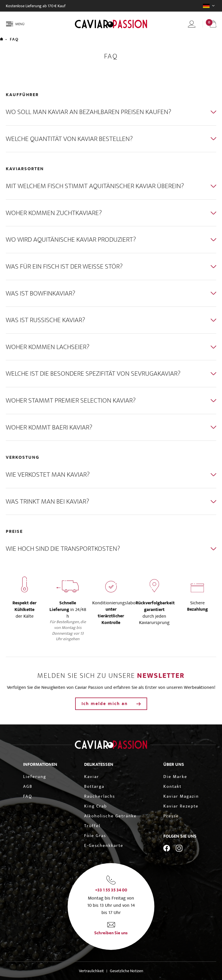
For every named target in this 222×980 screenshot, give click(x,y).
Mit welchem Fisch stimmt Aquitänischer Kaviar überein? (95, 186)
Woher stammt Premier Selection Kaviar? (71, 400)
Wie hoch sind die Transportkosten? (63, 549)
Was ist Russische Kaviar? (45, 320)
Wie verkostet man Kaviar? (48, 475)
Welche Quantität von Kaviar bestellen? (69, 139)
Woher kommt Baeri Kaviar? (49, 427)
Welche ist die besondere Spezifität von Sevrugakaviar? (93, 374)
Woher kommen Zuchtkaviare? (54, 213)
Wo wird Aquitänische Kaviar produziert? (71, 240)
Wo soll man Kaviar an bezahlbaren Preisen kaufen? (88, 112)
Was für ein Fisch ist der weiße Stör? (64, 266)
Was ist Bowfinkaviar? (40, 293)
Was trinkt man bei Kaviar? (47, 501)
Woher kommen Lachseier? (48, 347)
